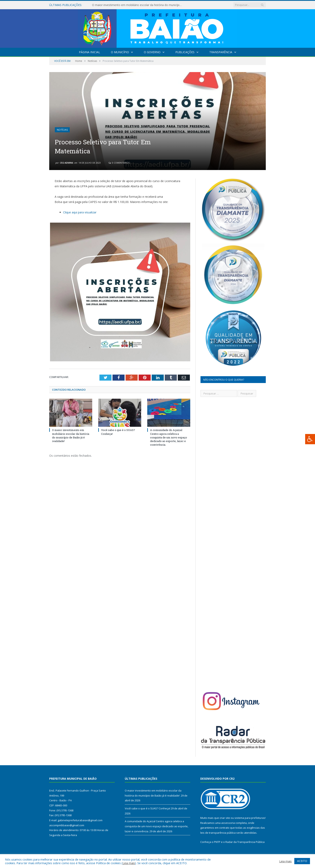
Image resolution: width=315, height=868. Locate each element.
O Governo (152, 52)
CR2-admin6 (66, 163)
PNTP (217, 842)
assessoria (228, 823)
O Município (120, 52)
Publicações (185, 52)
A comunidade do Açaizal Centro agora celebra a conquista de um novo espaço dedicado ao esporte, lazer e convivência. (169, 437)
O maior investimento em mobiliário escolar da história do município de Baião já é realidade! (138, 5)
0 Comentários (119, 163)
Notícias (62, 130)
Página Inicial (89, 52)
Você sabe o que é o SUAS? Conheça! (147, 808)
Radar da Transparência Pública (245, 842)
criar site (225, 818)
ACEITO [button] (302, 861)
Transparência (221, 52)
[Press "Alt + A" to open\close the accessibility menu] (310, 439)
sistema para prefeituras (250, 818)
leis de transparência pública (218, 833)
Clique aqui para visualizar (80, 212)
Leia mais (129, 863)
